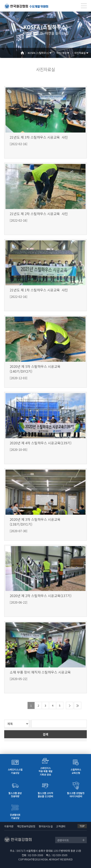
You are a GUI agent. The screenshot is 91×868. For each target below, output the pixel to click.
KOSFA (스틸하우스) (38, 53)
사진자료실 (80, 53)
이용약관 (9, 826)
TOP (82, 826)
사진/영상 (62, 53)
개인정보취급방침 (26, 826)
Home (24, 53)
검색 (45, 734)
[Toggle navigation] (84, 6)
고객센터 (61, 826)
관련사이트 (63, 840)
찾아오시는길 (46, 826)
